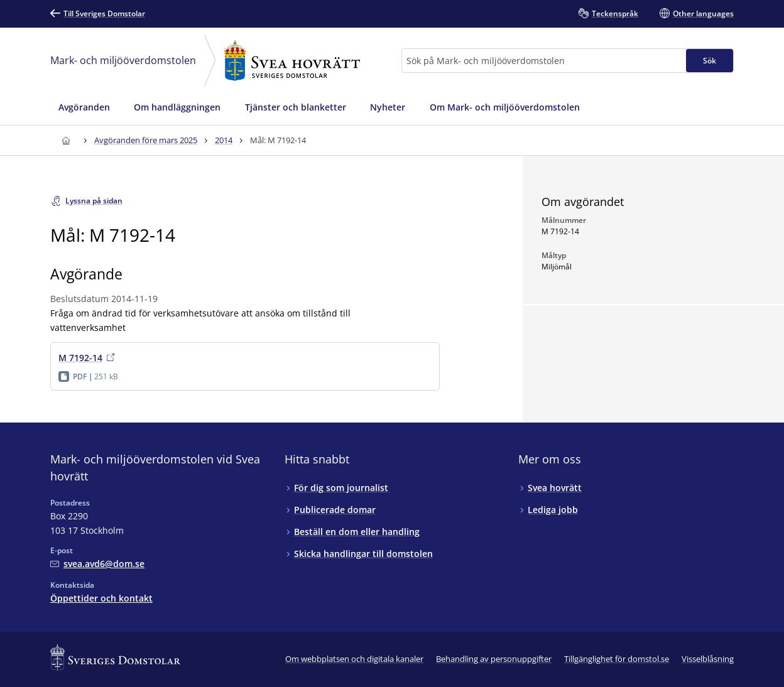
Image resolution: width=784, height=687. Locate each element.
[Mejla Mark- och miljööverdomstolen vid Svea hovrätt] (97, 564)
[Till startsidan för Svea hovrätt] (66, 140)
